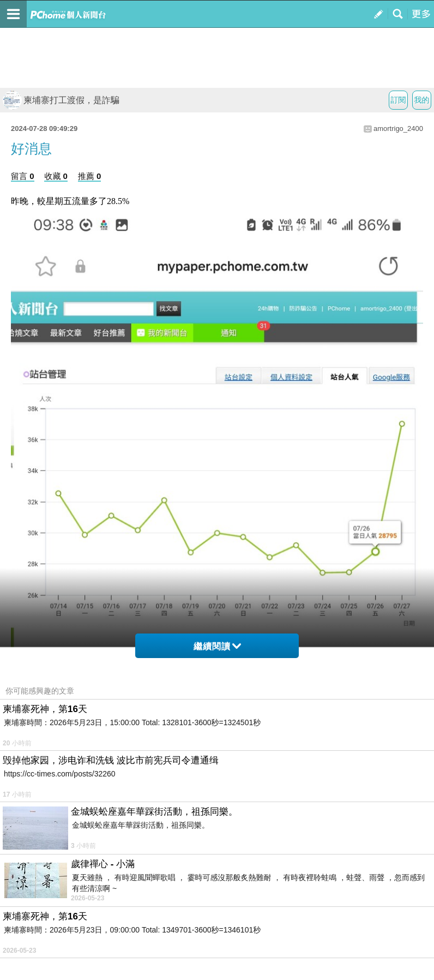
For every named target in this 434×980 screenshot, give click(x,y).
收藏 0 (56, 176)
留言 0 (23, 176)
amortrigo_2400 (398, 129)
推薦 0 (90, 176)
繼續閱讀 (217, 646)
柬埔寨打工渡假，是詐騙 (61, 100)
